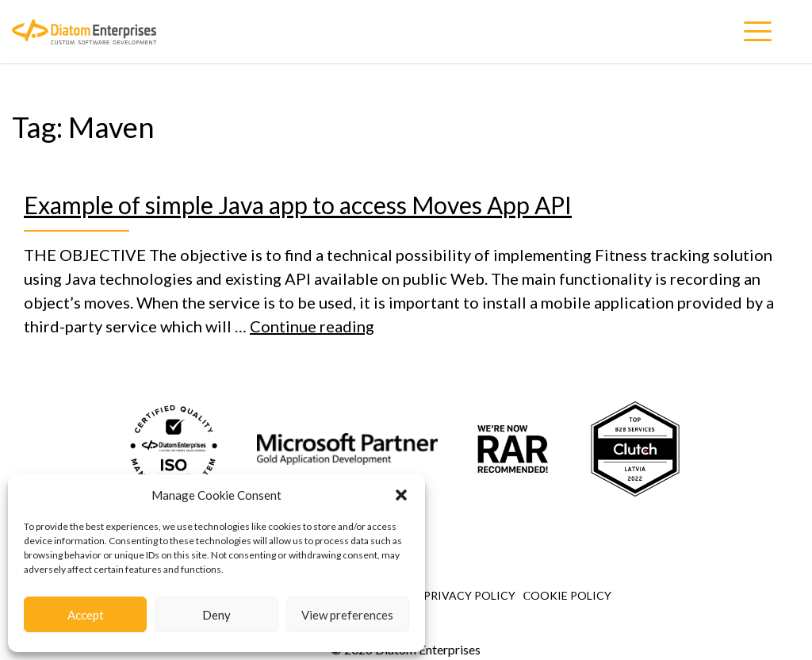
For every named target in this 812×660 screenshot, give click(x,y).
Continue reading (312, 326)
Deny (216, 615)
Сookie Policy (567, 595)
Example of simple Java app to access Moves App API (298, 205)
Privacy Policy (469, 595)
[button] (401, 495)
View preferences (347, 615)
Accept (86, 615)
